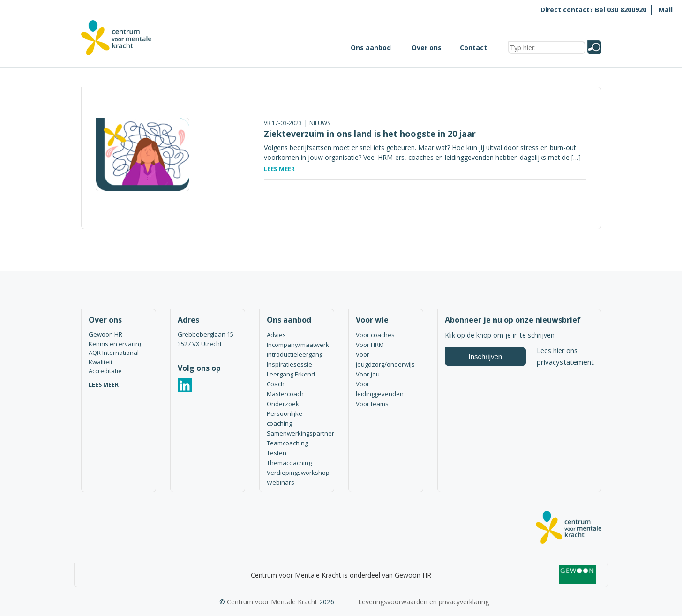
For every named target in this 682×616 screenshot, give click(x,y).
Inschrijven (486, 357)
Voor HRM (370, 345)
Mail (666, 10)
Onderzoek (283, 404)
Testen (277, 453)
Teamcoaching (287, 443)
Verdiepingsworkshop (297, 473)
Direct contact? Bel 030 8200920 (593, 10)
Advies (276, 335)
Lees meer (279, 169)
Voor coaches (375, 335)
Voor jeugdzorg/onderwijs (385, 359)
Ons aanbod (371, 48)
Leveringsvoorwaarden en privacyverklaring (423, 602)
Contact (473, 48)
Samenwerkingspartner (297, 433)
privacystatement (565, 362)
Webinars (281, 482)
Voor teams (372, 404)
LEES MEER (104, 385)
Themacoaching (289, 463)
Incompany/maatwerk (297, 345)
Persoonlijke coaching (285, 418)
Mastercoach (285, 394)
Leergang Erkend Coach (291, 379)
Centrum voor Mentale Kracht (272, 602)
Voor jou (368, 374)
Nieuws (320, 123)
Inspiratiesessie (289, 364)
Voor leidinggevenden (380, 389)
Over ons (427, 48)
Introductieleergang (295, 354)
